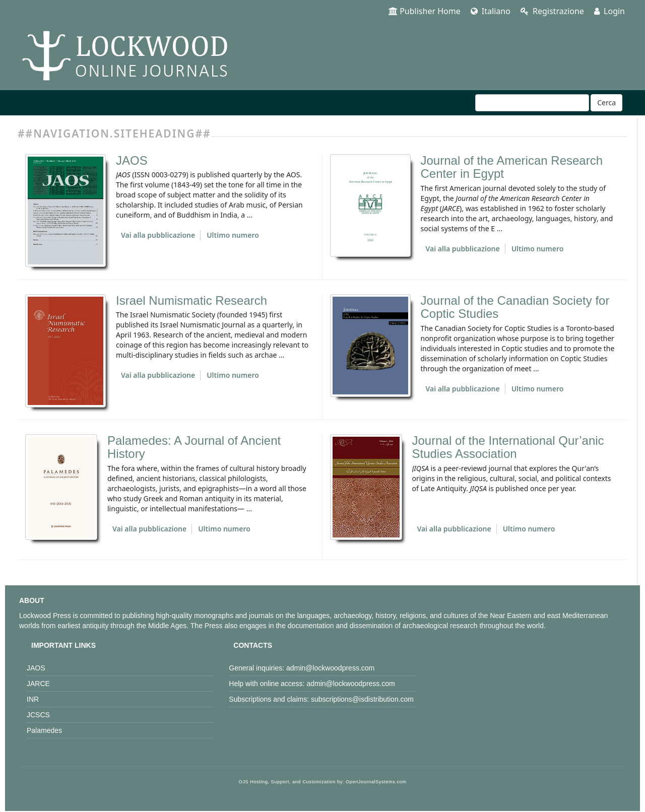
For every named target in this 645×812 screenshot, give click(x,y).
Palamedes (44, 730)
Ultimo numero (233, 235)
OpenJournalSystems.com (376, 782)
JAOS (132, 160)
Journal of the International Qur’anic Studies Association (508, 447)
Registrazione (552, 11)
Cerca (606, 103)
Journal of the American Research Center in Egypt (512, 167)
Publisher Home (425, 11)
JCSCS (38, 715)
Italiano (491, 11)
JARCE (38, 684)
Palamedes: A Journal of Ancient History (194, 447)
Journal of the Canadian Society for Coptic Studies (515, 307)
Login (609, 11)
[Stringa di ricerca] (532, 103)
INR (33, 699)
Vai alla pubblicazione (158, 235)
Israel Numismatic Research (191, 300)
